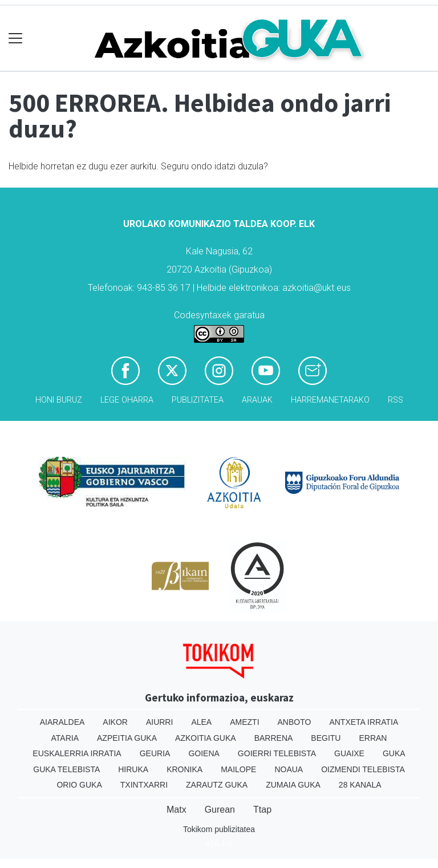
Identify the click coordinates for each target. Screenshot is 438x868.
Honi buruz (59, 400)
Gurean (220, 810)
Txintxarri (144, 785)
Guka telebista (66, 769)
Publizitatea (198, 400)
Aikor (115, 722)
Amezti (244, 722)
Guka (394, 753)
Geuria (155, 753)
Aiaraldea (62, 722)
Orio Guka (79, 785)
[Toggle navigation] (16, 38)
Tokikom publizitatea (219, 829)
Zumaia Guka (293, 785)
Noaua (289, 769)
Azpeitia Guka (127, 738)
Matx (177, 810)
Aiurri (159, 722)
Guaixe (349, 753)
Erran (373, 738)
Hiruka (133, 769)
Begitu (326, 738)
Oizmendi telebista (363, 769)
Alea (201, 722)
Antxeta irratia (364, 722)
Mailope (238, 769)
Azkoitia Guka (206, 738)
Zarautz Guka (217, 785)
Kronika (184, 769)
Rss (396, 400)
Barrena (274, 738)
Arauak (257, 400)
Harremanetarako (330, 400)
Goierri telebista (277, 753)
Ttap (262, 810)
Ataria (65, 738)
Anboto (295, 722)
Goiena (204, 753)
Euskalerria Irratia (77, 753)
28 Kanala (360, 785)
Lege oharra (127, 400)
